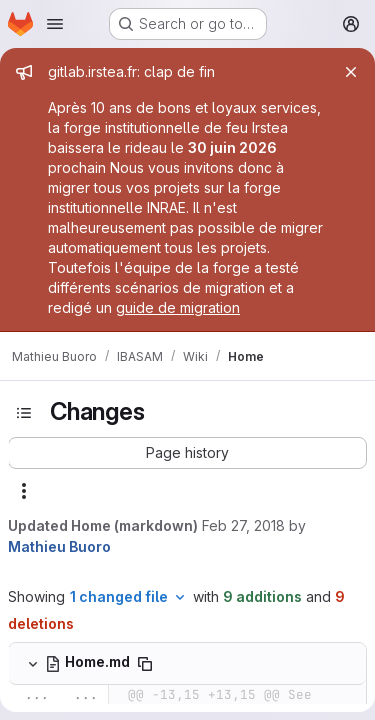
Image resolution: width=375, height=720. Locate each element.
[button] (187, 453)
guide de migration (178, 307)
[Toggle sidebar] (24, 413)
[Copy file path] (145, 664)
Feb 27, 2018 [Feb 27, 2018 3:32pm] (243, 525)
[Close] (351, 72)
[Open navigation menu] (55, 24)
